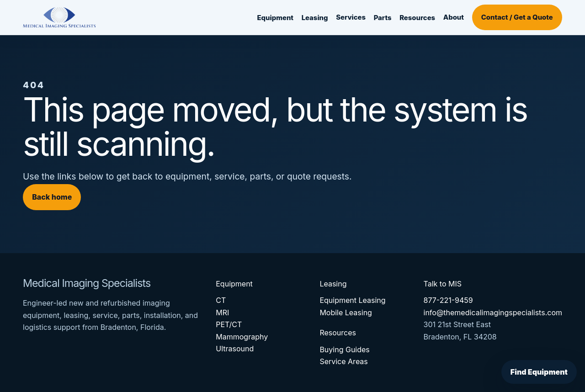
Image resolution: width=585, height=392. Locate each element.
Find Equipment (539, 372)
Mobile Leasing (346, 313)
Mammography (242, 337)
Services (351, 17)
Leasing (315, 18)
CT (221, 300)
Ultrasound (235, 349)
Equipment (275, 18)
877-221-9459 (448, 300)
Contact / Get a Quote (517, 17)
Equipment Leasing (352, 300)
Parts (383, 18)
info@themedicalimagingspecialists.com (493, 313)
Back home (52, 197)
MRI (222, 313)
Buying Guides (344, 350)
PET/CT (229, 324)
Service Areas (343, 361)
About (454, 17)
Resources (417, 18)
